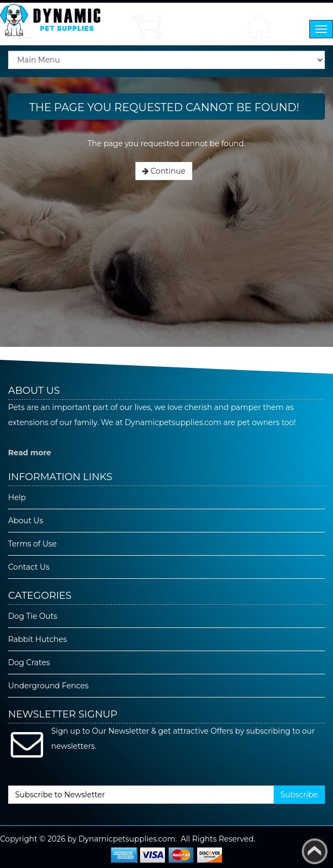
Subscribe (299, 795)
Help (17, 497)
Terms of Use (32, 544)
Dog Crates (29, 662)
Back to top (315, 851)
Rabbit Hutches (37, 639)
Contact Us (29, 567)
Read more (30, 453)
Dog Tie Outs (33, 616)
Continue (164, 171)
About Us (26, 521)
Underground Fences (48, 686)
